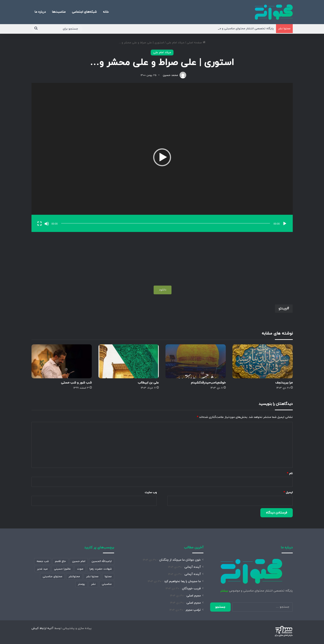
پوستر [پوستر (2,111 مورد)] (81, 584)
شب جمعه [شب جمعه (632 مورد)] (43, 561)
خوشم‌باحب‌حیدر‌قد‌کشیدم (208, 383)
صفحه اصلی (196, 43)
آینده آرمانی (193, 567)
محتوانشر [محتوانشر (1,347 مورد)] (74, 577)
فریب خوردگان (191, 588)
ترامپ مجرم (193, 610)
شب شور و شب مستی (76, 383)
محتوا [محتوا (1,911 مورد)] (108, 577)
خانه (106, 12)
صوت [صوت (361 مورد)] (80, 569)
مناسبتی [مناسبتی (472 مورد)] (107, 584)
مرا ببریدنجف (284, 383)
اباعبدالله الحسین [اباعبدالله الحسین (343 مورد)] (102, 561)
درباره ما (40, 12)
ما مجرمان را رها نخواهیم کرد (182, 581)
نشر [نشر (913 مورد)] (93, 584)
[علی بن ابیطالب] (129, 361)
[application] (162, 157)
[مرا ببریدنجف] (263, 361)
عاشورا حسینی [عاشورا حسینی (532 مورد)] (62, 569)
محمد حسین (170, 75)
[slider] (166, 223)
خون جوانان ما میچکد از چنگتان (180, 560)
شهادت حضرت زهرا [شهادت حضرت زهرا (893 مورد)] (101, 569)
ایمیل (288, 492)
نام (290, 474)
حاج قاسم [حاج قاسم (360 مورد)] (60, 561)
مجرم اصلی (194, 596)
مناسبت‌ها (59, 12)
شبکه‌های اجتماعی (84, 12)
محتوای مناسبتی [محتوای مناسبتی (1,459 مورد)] (52, 577)
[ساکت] (47, 224)
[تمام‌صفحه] (40, 224)
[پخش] (285, 224)
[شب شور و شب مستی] (62, 361)
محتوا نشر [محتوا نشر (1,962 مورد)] (92, 577)
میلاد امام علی (175, 43)
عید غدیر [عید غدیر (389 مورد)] (42, 569)
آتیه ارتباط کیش (42, 628)
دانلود (163, 290)
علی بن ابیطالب (148, 383)
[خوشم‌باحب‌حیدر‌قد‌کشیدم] (196, 361)
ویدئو (283, 309)
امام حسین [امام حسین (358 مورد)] (79, 561)
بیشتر (224, 591)
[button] (162, 157)
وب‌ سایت (151, 492)
